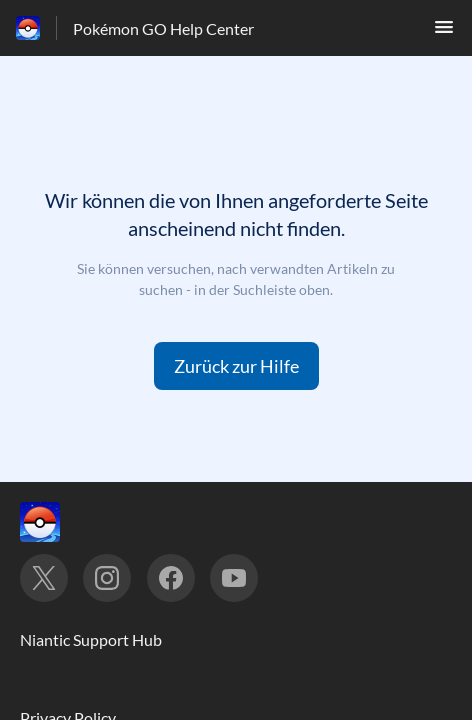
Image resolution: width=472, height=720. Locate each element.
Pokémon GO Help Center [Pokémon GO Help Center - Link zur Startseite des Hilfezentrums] (163, 28)
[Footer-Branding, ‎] (60, 522)
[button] (444, 32)
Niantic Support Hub (91, 639)
